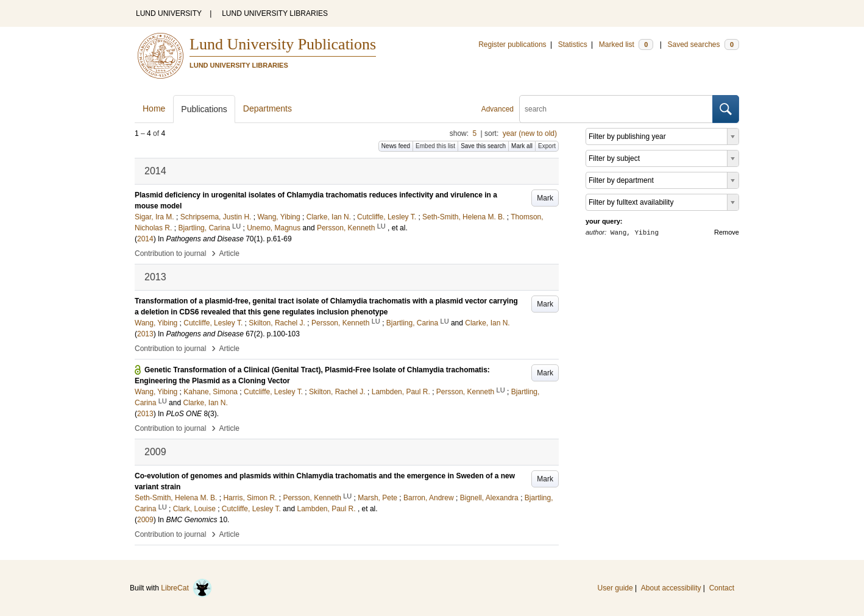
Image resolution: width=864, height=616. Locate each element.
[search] (616, 109)
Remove (727, 232)
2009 (145, 520)
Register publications (512, 44)
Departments (267, 108)
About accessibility (671, 588)
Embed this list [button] (435, 146)
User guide (615, 588)
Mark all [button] (522, 146)
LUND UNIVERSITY (169, 13)
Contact (722, 588)
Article (229, 253)
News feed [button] (396, 146)
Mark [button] (545, 198)
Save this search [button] (483, 146)
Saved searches (703, 44)
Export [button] (547, 146)
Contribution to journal (170, 253)
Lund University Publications (283, 44)
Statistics (573, 44)
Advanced (498, 109)
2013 (145, 334)
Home (154, 108)
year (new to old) (530, 133)
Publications (204, 109)
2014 (145, 239)
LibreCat (186, 588)
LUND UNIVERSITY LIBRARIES (275, 13)
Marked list (626, 44)
